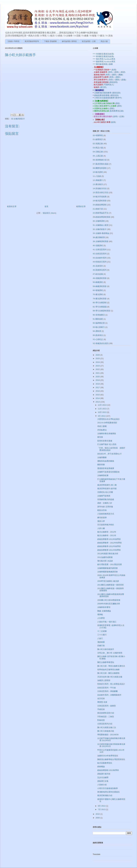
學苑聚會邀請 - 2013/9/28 (108, 735)
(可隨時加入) (109, 85)
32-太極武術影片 (18, 119)
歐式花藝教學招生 (105, 763)
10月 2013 (102, 412)
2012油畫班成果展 (105, 557)
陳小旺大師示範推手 (106, 649)
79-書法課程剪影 (100, 299)
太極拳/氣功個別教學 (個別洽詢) (107, 93)
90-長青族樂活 (99, 315)
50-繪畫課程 (98, 282)
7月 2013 (102, 809)
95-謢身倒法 (98, 335)
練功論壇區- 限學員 (69, 41)
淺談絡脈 (101, 642)
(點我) (114, 70)
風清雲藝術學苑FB (32, 41)
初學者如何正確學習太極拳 (108, 670)
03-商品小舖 (98, 148)
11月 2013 (102, 409)
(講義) (124, 80)
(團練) (121, 75)
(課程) (118, 103)
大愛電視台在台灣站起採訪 (108, 419)
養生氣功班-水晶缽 (105, 561)
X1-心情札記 (98, 339)
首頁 (46, 206)
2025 (98, 358)
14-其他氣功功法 (100, 188)
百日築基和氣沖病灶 (106, 525)
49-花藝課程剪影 (100, 278)
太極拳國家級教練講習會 (108, 572)
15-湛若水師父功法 (101, 192)
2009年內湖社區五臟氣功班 (109, 604)
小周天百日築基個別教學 (108, 788)
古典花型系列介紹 (105, 724)
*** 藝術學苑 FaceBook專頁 (104, 62)
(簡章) (110, 72)
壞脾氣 (100, 614)
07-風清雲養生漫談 (101, 164)
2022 (98, 369)
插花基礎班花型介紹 (106, 713)
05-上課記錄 (98, 156)
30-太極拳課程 (99, 221)
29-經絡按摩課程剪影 (102, 217)
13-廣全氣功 (98, 184)
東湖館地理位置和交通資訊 (108, 792)
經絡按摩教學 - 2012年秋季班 (109, 543)
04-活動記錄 (98, 152)
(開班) (117, 72)
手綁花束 (101, 709)
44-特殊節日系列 (100, 262)
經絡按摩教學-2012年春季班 (109, 546)
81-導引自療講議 (100, 307)
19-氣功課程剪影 (100, 201)
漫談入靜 (101, 521)
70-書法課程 (98, 294)
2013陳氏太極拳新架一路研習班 (111, 585)
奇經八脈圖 (102, 426)
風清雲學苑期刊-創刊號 (107, 489)
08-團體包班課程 (100, 168)
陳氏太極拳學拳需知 (106, 662)
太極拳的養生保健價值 (107, 434)
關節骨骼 (101, 465)
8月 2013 (102, 806)
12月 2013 (102, 405)
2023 (98, 366)
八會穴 (100, 638)
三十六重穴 (102, 635)
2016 (98, 391)
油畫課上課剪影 (104, 680)
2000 (98, 818)
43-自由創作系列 (100, 258)
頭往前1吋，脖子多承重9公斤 (109, 454)
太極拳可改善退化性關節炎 (108, 472)
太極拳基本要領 (104, 607)
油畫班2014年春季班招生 (108, 756)
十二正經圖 (102, 631)
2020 (98, 377)
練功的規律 (102, 518)
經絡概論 (101, 767)
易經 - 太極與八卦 (105, 503)
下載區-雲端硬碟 (50, 41)
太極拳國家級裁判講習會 (108, 568)
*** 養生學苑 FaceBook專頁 (104, 59)
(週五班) (103, 87)
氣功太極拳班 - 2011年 (107, 535)
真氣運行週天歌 (104, 774)
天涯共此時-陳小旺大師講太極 (110, 677)
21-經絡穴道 (98, 209)
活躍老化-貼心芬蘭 (105, 492)
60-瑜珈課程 (98, 290)
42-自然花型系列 (100, 254)
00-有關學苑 (98, 135)
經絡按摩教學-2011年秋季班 (109, 550)
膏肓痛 (100, 437)
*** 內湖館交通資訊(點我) (103, 54)
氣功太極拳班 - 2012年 (107, 532)
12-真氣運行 (98, 180)
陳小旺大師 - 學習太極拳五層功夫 (111, 666)
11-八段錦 (97, 176)
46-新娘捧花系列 (100, 270)
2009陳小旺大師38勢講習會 (109, 600)
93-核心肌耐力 (99, 327)
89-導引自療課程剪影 (102, 311)
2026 (98, 355)
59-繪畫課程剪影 (100, 286)
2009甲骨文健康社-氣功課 (108, 581)
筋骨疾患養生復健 (105, 441)
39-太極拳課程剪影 (101, 241)
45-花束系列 (98, 266)
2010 (98, 814)
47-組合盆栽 (98, 274)
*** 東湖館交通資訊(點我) (103, 56)
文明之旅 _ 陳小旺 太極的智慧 (110, 653)
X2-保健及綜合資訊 (101, 343)
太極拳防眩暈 (103, 475)
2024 (98, 362)
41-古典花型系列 (100, 250)
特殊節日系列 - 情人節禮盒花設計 (111, 684)
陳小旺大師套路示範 (106, 731)
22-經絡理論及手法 (101, 213)
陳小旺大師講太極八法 (107, 727)
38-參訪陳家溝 (99, 237)
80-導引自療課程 (100, 303)
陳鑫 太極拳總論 (104, 611)
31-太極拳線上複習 (101, 225)
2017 (98, 387)
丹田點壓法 (102, 430)
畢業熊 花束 (102, 702)
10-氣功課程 (98, 172)
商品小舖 (104, 41)
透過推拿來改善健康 (106, 468)
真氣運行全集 (103, 781)
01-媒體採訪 (98, 139)
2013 (98, 402)
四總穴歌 (101, 646)
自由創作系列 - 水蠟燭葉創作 (109, 695)
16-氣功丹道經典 (100, 197)
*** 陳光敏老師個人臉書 (103, 64)
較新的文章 (12, 206)
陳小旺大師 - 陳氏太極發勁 (108, 673)
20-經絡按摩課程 (100, 205)
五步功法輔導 (103, 778)
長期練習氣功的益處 (106, 499)
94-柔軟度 (97, 331)
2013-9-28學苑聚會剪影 (107, 423)
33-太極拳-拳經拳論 (101, 233)
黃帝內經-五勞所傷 (105, 507)
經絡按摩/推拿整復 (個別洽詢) (106, 95)
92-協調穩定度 (99, 323)
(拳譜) (123, 72)
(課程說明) (113, 82)
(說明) (116, 116)
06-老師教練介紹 (100, 160)
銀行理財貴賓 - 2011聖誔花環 (109, 564)
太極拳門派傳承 (104, 496)
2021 (98, 373)
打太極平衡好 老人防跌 (107, 444)
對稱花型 (101, 720)
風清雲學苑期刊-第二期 (107, 485)
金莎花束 (101, 698)
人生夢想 (101, 618)
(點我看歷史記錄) (117, 111)
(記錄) (122, 116)
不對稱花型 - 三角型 (106, 717)
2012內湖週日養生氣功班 (108, 554)
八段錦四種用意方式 (106, 514)
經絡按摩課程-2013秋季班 (108, 770)
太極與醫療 (102, 457)
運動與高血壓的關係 (106, 461)
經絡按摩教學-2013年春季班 (109, 539)
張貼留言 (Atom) (49, 213)
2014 (98, 398)
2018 (98, 384)
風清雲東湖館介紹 (105, 795)
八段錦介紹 (102, 785)
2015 (98, 395)
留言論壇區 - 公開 (89, 41)
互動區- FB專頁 (13, 41)
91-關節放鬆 (98, 319)
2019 (98, 380)
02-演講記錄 (98, 144)
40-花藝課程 (98, 246)
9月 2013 (102, 416)
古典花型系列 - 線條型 (107, 706)
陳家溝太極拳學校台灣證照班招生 (111, 759)
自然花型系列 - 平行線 (107, 688)
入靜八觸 (101, 528)
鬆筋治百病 (102, 510)
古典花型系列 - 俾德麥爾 (107, 691)
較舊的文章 (81, 206)
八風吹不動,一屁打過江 (107, 622)
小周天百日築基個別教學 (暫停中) (108, 98)
